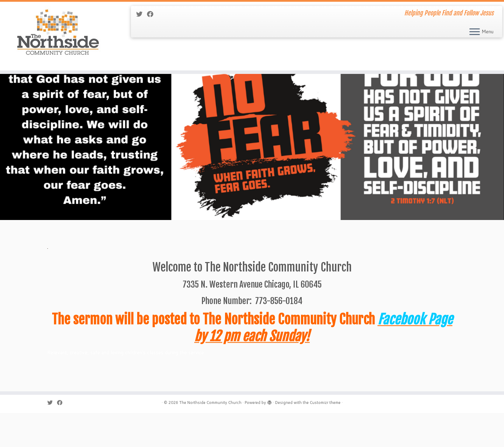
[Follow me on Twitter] (142, 14)
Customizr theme (325, 436)
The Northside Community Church (210, 436)
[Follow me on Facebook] (152, 14)
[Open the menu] (475, 32)
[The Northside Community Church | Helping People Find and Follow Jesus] (58, 39)
